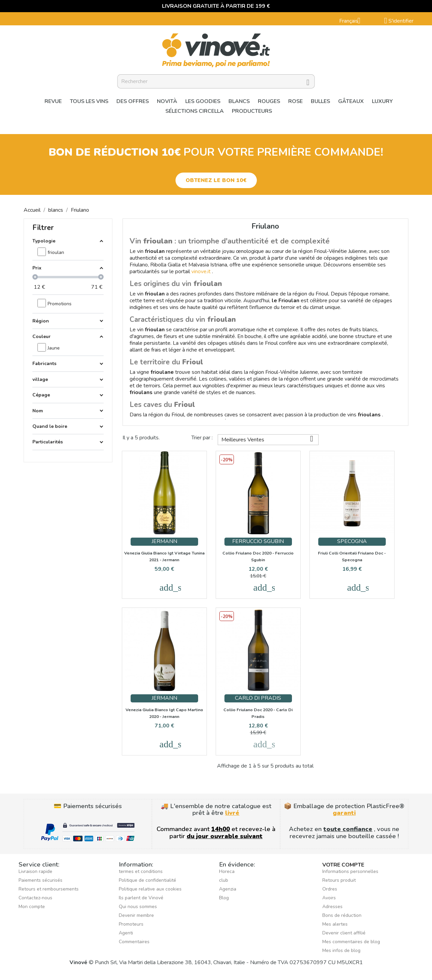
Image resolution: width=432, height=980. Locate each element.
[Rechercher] (216, 81)
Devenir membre (136, 915)
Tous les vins (89, 101)
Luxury (382, 101)
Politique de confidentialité (147, 880)
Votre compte (343, 865)
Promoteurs (131, 924)
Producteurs (252, 111)
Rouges (269, 101)
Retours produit (339, 880)
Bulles (320, 101)
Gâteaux (351, 101)
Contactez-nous (35, 898)
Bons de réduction (342, 915)
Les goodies (203, 101)
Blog (224, 898)
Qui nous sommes (138, 907)
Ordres (330, 889)
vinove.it (201, 272)
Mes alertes (335, 924)
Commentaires (134, 942)
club (224, 880)
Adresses (332, 907)
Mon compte (32, 907)
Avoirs (329, 898)
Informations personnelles (350, 871)
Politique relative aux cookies (150, 889)
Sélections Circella (195, 111)
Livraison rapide (35, 871)
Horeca (227, 871)
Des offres (133, 101)
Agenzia (228, 889)
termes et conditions (141, 871)
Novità (167, 101)
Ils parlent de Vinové (141, 898)
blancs (239, 101)
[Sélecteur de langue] (352, 21)
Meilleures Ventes (270, 439)
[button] (216, 180)
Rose (295, 101)
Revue (53, 101)
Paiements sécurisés (40, 880)
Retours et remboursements (49, 889)
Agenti (126, 933)
